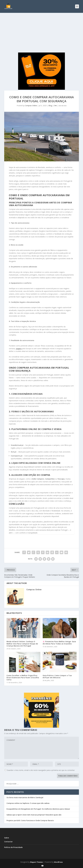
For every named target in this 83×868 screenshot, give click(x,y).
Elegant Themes (36, 862)
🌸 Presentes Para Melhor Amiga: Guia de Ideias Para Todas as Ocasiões (59, 643)
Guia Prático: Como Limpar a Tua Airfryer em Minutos (57, 676)
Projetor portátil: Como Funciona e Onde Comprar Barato (30, 820)
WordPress (58, 862)
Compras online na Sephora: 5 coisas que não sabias (28, 803)
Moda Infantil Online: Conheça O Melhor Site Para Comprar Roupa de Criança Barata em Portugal (22, 644)
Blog (50, 106)
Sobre (7, 838)
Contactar (8, 842)
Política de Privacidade (13, 847)
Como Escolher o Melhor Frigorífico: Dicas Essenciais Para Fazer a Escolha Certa (23, 678)
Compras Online (31, 106)
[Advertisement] (41, 30)
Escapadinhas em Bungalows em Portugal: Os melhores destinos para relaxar (38, 809)
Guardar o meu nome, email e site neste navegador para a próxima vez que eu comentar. (41, 770)
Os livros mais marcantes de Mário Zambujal (25, 797)
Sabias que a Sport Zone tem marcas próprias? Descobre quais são (34, 815)
